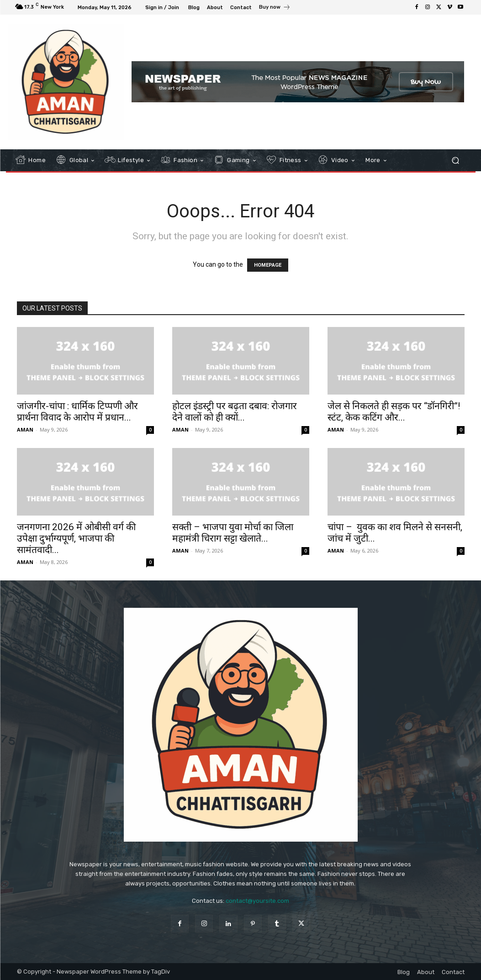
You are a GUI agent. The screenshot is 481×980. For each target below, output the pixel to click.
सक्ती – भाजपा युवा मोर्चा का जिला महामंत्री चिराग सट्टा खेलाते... (233, 533)
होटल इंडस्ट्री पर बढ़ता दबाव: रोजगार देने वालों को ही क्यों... (235, 412)
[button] (456, 160)
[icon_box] (275, 8)
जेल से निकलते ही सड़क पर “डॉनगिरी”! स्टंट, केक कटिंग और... (394, 412)
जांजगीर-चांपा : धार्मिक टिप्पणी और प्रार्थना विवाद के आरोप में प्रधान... (77, 412)
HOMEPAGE (268, 265)
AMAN (25, 429)
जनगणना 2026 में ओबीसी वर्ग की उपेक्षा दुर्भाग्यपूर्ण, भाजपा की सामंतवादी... (76, 538)
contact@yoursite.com (257, 901)
